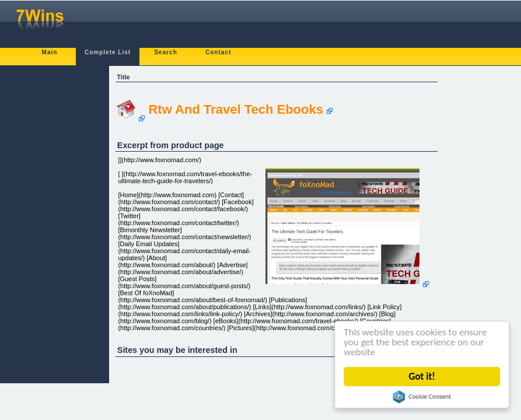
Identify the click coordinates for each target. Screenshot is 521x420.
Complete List (108, 52)
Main (50, 52)
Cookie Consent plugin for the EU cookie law (422, 397)
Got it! (422, 377)
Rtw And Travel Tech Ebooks (236, 109)
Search (165, 52)
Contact (218, 52)
